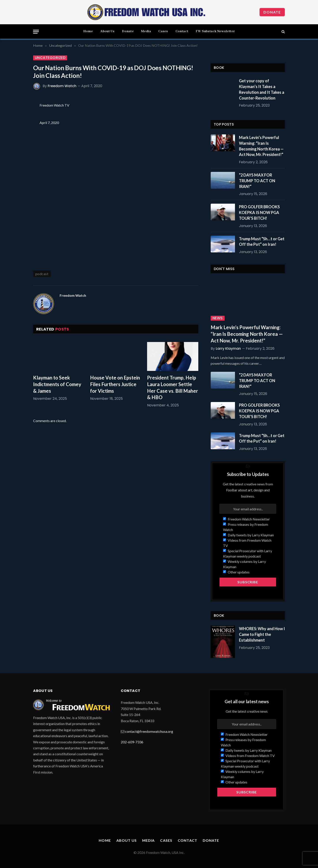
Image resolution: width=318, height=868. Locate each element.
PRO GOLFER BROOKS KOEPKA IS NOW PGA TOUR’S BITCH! (259, 212)
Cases (163, 31)
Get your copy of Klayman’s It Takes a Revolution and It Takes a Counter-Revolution (262, 89)
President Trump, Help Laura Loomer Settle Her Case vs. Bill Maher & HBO (173, 388)
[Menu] (36, 32)
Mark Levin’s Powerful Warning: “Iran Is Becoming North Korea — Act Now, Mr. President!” (261, 146)
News (218, 318)
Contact (182, 31)
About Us (107, 31)
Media (146, 31)
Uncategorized (50, 58)
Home (88, 31)
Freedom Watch (62, 86)
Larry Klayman (228, 349)
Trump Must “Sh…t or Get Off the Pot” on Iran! (262, 242)
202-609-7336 (132, 742)
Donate (272, 12)
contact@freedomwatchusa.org (149, 731)
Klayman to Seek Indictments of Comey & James (57, 384)
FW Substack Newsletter (215, 31)
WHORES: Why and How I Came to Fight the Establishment (262, 634)
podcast (42, 274)
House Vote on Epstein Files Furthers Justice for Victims (115, 384)
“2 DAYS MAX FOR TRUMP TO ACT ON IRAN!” (257, 181)
